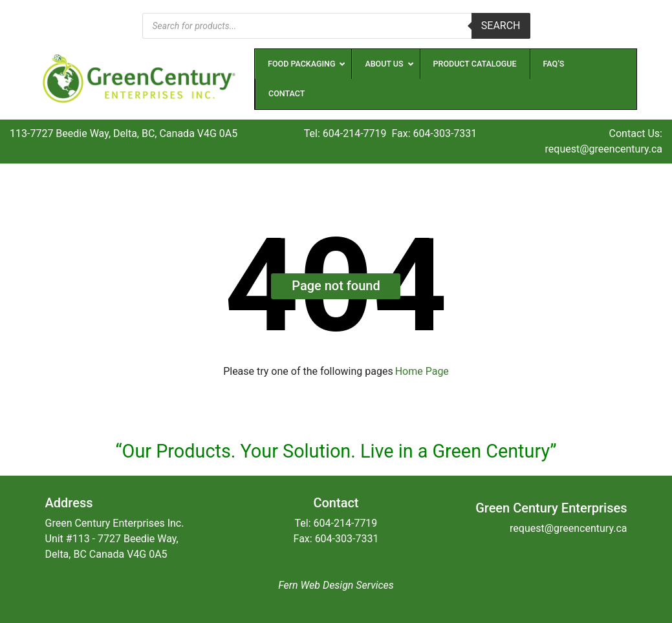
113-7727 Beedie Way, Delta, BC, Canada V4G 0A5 (124, 133)
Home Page (422, 371)
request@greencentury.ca (604, 149)
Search (501, 26)
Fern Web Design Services (336, 585)
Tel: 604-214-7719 (345, 133)
